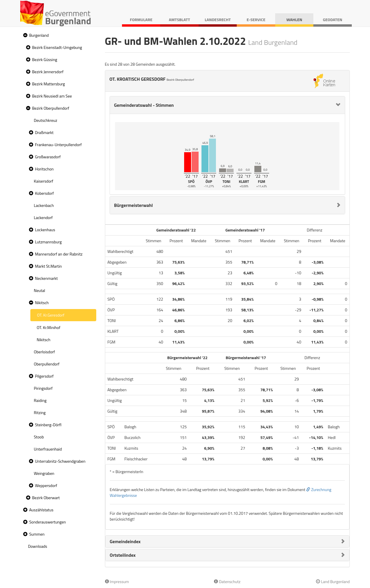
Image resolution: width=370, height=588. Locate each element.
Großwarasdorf (48, 157)
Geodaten (333, 20)
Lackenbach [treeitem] (44, 205)
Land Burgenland (333, 581)
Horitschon (44, 169)
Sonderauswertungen (48, 522)
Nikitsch (42, 303)
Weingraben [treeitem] (44, 473)
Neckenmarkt (46, 278)
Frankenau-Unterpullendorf (58, 145)
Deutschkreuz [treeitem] (46, 120)
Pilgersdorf (44, 376)
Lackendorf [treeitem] (43, 217)
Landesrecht (218, 20)
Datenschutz (227, 581)
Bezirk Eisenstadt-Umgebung (57, 47)
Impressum (117, 581)
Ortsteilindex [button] (123, 555)
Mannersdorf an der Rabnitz (59, 254)
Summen (37, 534)
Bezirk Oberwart (46, 498)
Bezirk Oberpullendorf (51, 108)
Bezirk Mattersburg (49, 84)
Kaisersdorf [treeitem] (44, 181)
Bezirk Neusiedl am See (52, 96)
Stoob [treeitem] (39, 437)
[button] (25, 35)
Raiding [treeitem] (40, 400)
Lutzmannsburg (48, 242)
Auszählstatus (41, 510)
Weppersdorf (46, 485)
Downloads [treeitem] (38, 546)
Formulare (141, 20)
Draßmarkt (44, 132)
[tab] (227, 105)
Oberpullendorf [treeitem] (47, 364)
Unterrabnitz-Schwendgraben (60, 461)
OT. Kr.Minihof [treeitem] (49, 327)
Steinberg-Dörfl (48, 425)
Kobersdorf (44, 193)
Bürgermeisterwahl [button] (134, 205)
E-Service (256, 20)
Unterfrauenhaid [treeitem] (48, 449)
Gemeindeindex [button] (125, 541)
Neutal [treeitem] (39, 290)
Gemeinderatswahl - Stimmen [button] (144, 105)
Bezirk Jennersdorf (48, 72)
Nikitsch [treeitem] (44, 340)
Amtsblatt (179, 20)
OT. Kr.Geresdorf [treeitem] (51, 315)
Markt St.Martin (48, 266)
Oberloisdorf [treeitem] (44, 352)
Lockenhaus (45, 230)
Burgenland (39, 35)
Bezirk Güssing (45, 59)
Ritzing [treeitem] (40, 412)
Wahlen (294, 20)
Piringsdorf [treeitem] (43, 388)
